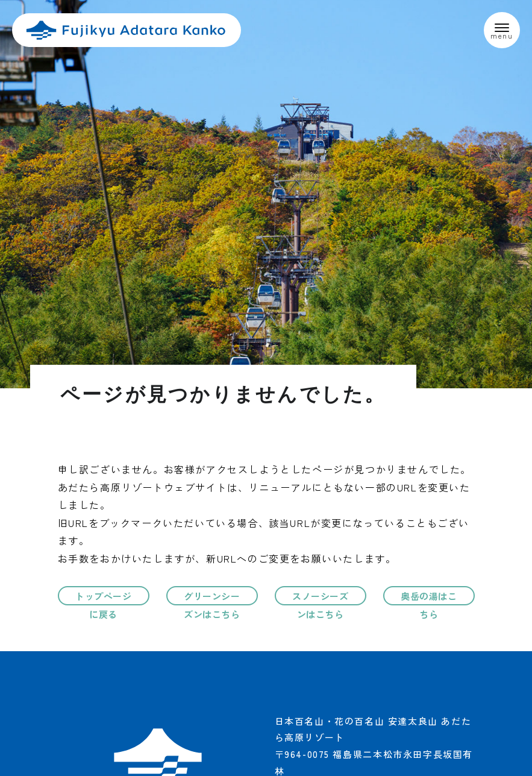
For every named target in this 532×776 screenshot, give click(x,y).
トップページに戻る (103, 599)
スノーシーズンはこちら (320, 599)
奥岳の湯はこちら (429, 599)
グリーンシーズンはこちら (212, 599)
